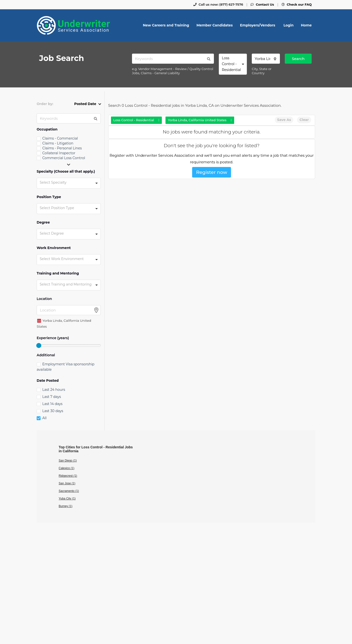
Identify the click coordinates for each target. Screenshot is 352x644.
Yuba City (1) (67, 499)
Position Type (49, 197)
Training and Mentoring (58, 273)
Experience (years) (53, 338)
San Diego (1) (68, 461)
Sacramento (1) (69, 491)
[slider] (39, 346)
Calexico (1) (66, 468)
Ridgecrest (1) (68, 476)
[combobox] (233, 64)
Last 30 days (53, 411)
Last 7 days (52, 397)
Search (298, 59)
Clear (304, 120)
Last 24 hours (54, 390)
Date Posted (48, 381)
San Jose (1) (67, 483)
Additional (46, 355)
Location (44, 299)
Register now (212, 172)
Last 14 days (52, 404)
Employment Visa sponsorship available (66, 367)
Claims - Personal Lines (62, 148)
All (44, 418)
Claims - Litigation (58, 143)
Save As (284, 120)
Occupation (47, 129)
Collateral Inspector (59, 153)
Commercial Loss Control (64, 158)
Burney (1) (66, 506)
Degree (43, 222)
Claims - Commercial (60, 138)
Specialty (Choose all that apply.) (66, 172)
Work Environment (54, 248)
